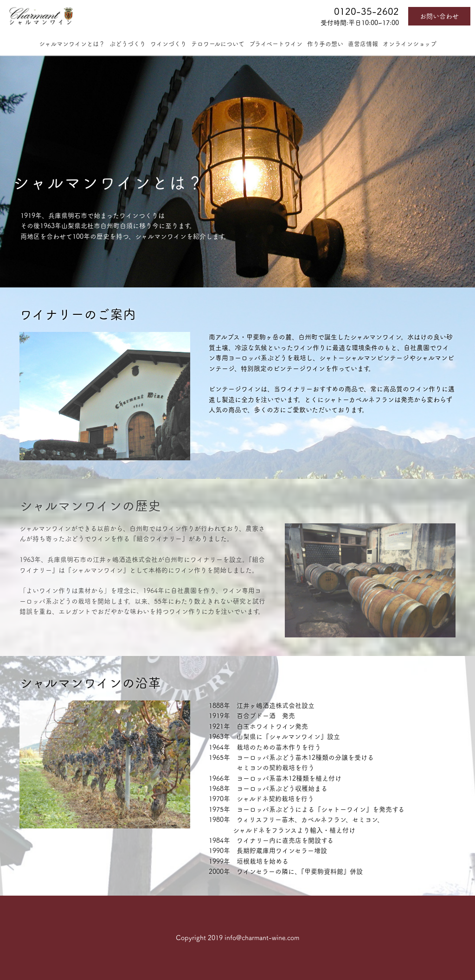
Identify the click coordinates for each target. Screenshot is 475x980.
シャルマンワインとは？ (72, 44)
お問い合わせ (439, 16)
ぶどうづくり (128, 44)
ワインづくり (168, 44)
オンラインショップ (410, 44)
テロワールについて (218, 44)
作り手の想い (325, 44)
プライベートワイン (276, 44)
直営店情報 (363, 44)
